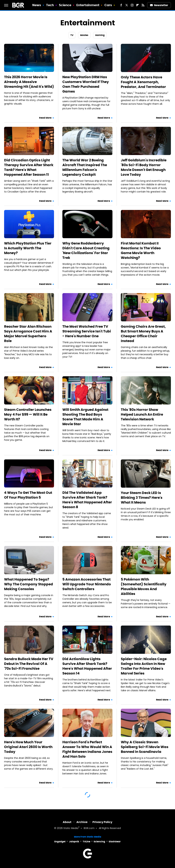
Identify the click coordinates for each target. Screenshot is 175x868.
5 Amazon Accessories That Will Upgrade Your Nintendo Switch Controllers (87, 584)
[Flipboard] (138, 5)
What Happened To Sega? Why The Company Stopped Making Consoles (29, 584)
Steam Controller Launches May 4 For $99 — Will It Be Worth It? (28, 414)
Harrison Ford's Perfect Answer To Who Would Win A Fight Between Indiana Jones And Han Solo (87, 749)
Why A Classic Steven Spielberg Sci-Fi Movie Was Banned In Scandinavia (145, 747)
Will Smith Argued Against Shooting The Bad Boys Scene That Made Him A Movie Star (85, 417)
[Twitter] (127, 5)
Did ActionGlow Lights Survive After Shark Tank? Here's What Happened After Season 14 (87, 666)
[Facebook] (121, 5)
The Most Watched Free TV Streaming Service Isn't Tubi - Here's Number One (87, 331)
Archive (82, 822)
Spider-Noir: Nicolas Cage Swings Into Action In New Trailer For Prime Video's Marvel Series (144, 666)
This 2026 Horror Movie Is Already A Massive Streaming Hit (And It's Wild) (29, 82)
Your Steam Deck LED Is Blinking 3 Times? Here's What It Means (142, 498)
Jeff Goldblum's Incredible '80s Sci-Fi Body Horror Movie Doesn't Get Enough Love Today (144, 167)
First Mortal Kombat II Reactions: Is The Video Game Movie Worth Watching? (141, 250)
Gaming (100, 35)
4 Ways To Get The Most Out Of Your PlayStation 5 (28, 495)
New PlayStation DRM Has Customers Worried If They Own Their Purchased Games (86, 84)
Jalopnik (74, 842)
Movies (84, 35)
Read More (45, 118)
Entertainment (88, 5)
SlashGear (115, 842)
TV (72, 35)
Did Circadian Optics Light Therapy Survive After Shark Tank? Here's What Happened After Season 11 (29, 167)
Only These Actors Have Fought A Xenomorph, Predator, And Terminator (143, 82)
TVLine (86, 842)
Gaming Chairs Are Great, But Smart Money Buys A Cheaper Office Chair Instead (143, 334)
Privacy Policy (102, 822)
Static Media (71, 828)
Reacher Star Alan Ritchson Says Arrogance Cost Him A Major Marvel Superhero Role (28, 334)
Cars (108, 5)
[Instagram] (132, 5)
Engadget (60, 842)
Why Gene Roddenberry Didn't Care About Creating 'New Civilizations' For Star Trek (86, 250)
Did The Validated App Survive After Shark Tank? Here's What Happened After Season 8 (87, 500)
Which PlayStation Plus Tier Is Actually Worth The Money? (28, 248)
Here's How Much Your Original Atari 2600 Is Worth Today (28, 747)
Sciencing (99, 842)
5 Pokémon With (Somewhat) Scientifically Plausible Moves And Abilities (144, 587)
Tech (50, 5)
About (67, 822)
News (37, 5)
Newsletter (159, 5)
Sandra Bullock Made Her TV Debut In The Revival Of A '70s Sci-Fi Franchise (29, 664)
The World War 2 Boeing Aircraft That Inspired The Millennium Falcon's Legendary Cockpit (85, 167)
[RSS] (143, 5)
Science (65, 5)
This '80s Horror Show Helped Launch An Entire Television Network (142, 414)
